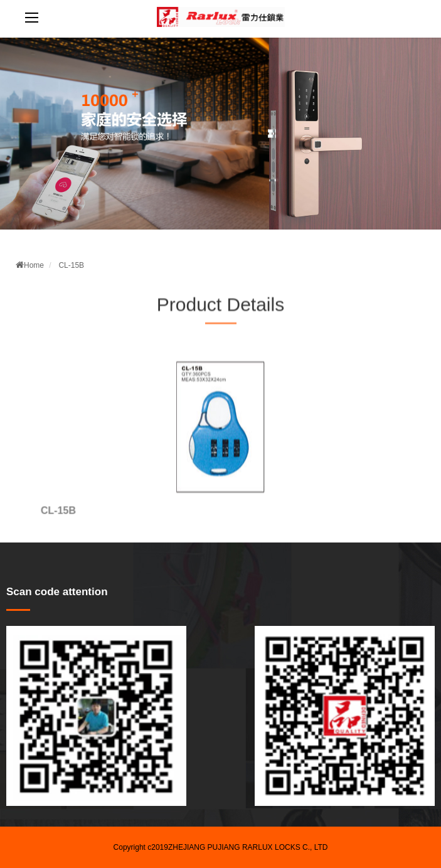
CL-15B (71, 265)
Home (30, 265)
